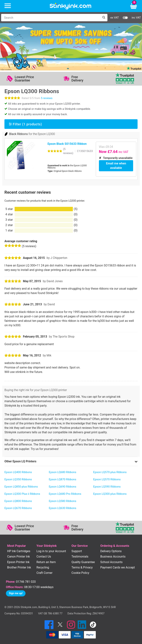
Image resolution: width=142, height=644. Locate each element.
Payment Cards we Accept (118, 567)
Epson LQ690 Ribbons (62, 487)
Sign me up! (16, 593)
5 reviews (47, 98)
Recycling (43, 567)
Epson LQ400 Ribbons (18, 472)
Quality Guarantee (83, 562)
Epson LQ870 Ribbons (62, 479)
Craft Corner (44, 573)
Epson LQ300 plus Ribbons (110, 494)
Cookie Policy (80, 573)
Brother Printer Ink (19, 567)
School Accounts (111, 562)
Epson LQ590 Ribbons (107, 487)
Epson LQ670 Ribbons (18, 508)
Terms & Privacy (82, 567)
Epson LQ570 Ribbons (107, 479)
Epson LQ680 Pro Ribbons (65, 494)
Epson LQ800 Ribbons (18, 501)
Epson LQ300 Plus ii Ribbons (22, 494)
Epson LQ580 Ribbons (62, 501)
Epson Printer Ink (18, 562)
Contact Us (44, 557)
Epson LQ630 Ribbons (62, 508)
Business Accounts (113, 557)
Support (77, 551)
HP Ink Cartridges (19, 551)
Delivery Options (111, 551)
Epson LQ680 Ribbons (62, 472)
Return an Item (46, 562)
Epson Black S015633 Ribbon (67, 144)
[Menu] (8, 6)
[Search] (51, 18)
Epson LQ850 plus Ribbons (21, 487)
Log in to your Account (51, 551)
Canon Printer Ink (19, 557)
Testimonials (80, 557)
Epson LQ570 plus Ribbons (110, 472)
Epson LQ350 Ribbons (18, 479)
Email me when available (116, 166)
